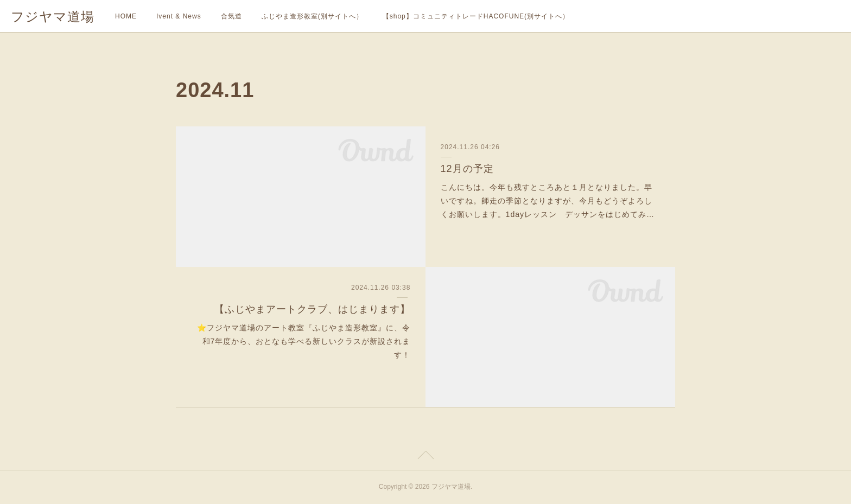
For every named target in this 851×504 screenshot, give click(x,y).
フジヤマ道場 (53, 17)
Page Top (426, 457)
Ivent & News (179, 16)
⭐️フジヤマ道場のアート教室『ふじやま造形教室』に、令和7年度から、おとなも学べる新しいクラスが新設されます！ (304, 341)
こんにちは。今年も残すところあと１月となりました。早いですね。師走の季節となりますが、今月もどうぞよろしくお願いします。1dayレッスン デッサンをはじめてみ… (548, 201)
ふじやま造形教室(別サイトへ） (312, 16)
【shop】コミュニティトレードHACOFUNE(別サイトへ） (476, 16)
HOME (126, 16)
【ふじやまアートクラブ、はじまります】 (312, 309)
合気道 (231, 16)
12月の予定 (467, 169)
